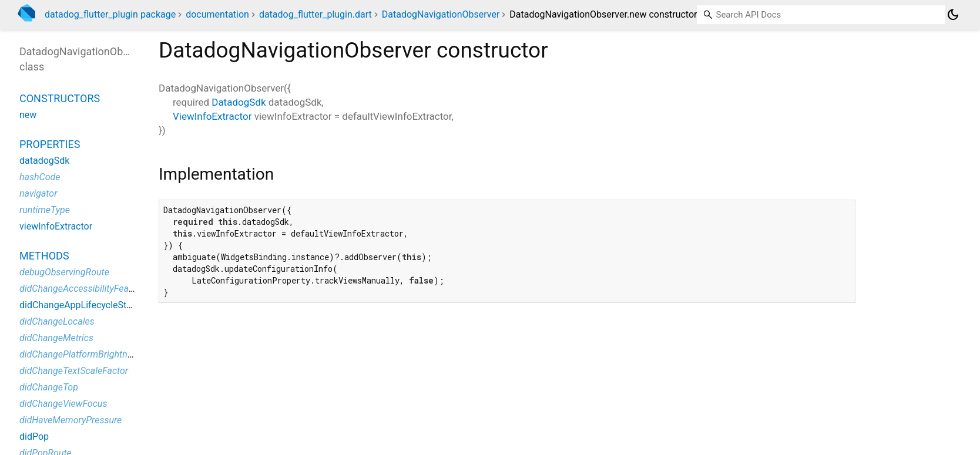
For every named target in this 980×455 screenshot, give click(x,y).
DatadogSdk (239, 102)
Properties (50, 144)
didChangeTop (49, 387)
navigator (38, 193)
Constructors (60, 98)
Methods (44, 256)
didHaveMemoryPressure (71, 420)
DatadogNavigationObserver (441, 14)
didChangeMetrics (56, 338)
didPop (34, 437)
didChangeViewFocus (63, 404)
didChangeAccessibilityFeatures (84, 289)
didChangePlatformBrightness (80, 354)
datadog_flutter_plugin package (110, 14)
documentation (217, 14)
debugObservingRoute (64, 272)
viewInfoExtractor (56, 226)
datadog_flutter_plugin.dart (316, 14)
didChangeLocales (57, 321)
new (28, 115)
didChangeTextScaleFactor (74, 371)
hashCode (40, 177)
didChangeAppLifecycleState (80, 305)
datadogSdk (44, 161)
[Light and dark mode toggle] (953, 15)
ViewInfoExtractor (212, 116)
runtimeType (45, 210)
